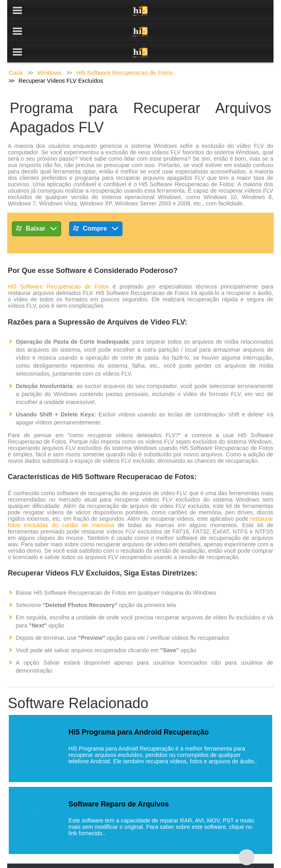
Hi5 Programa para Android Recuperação (139, 711)
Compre (96, 209)
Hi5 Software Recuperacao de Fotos (125, 52)
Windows (49, 52)
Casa (16, 52)
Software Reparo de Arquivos (119, 783)
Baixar (37, 209)
